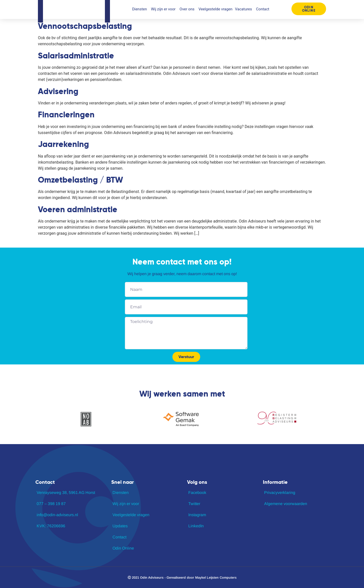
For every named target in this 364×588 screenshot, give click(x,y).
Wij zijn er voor (164, 9)
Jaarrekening (63, 144)
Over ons (188, 9)
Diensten (140, 9)
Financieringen (66, 115)
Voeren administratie (78, 209)
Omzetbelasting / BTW (81, 180)
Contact (263, 9)
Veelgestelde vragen (215, 9)
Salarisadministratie (76, 56)
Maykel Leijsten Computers (216, 578)
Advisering (58, 91)
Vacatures (244, 9)
